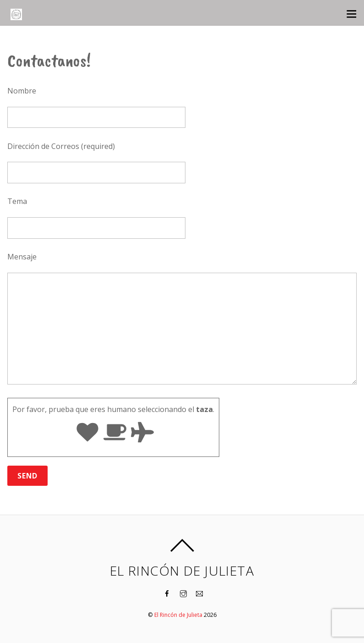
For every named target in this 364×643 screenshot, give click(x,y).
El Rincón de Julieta (178, 615)
